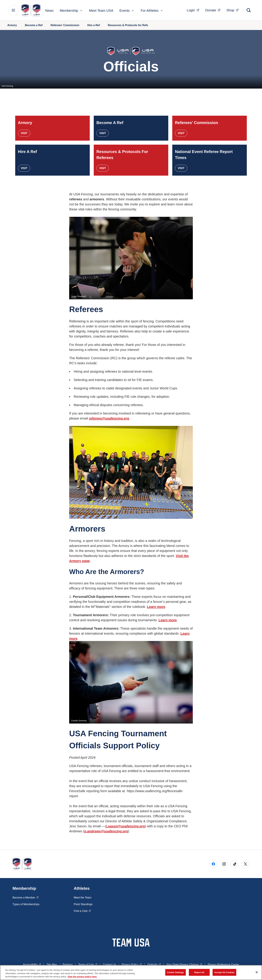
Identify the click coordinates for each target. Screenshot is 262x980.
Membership (71, 11)
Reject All (199, 972)
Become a (26, 897)
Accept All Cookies (224, 972)
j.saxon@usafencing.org (125, 826)
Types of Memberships (26, 904)
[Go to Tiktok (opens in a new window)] (235, 864)
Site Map (52, 965)
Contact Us (110, 965)
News (49, 11)
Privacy (132, 964)
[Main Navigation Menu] (13, 10)
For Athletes (152, 11)
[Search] (249, 10)
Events (127, 11)
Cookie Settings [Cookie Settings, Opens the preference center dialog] (175, 972)
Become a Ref (34, 25)
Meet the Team (83, 898)
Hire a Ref (94, 25)
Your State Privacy (184, 964)
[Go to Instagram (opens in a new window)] (224, 864)
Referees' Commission (65, 25)
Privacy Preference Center (223, 965)
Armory (12, 25)
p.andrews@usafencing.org (106, 831)
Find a (82, 911)
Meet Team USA (101, 11)
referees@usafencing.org (109, 418)
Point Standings (83, 904)
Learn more (156, 607)
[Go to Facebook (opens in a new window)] (213, 864)
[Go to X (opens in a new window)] (245, 864)
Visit (24, 133)
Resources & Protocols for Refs (128, 25)
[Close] (257, 972)
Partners (68, 965)
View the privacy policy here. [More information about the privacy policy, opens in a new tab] (82, 977)
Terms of (88, 964)
